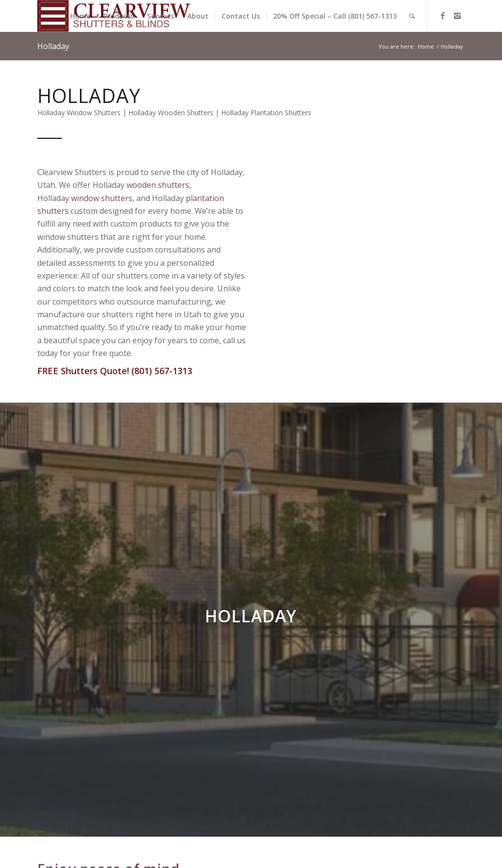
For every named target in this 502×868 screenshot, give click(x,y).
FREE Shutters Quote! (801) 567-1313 (115, 371)
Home (426, 46)
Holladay (53, 46)
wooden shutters (158, 185)
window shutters (102, 198)
